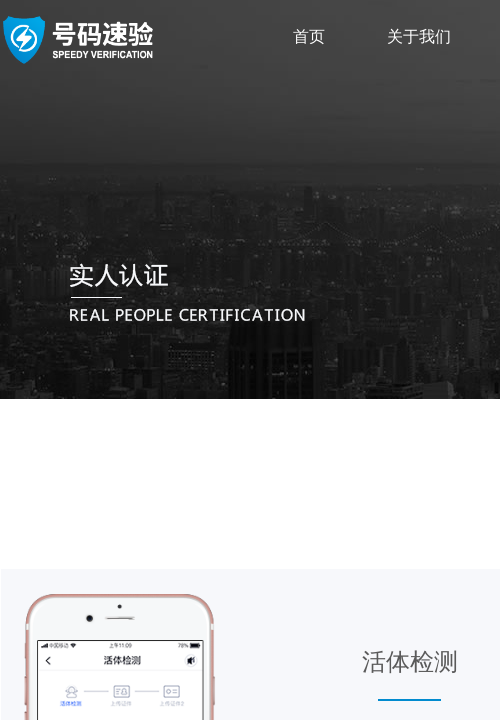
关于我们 (419, 36)
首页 (309, 36)
